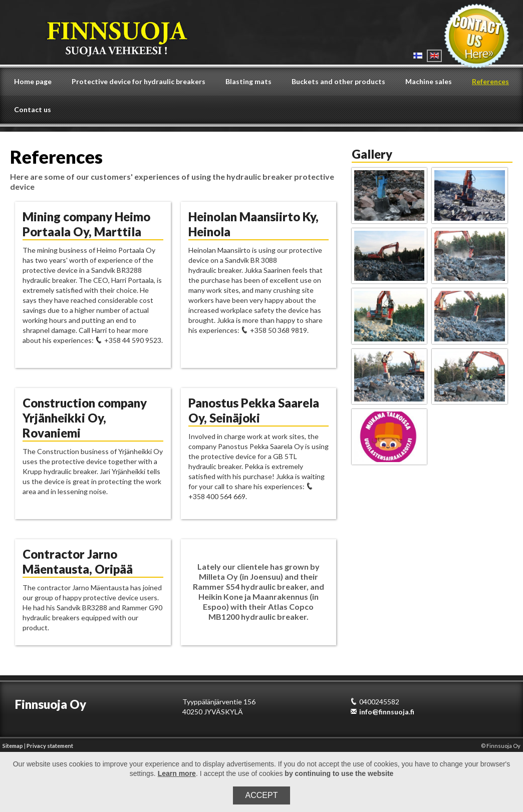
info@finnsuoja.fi (382, 712)
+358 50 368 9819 (274, 330)
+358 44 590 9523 (128, 340)
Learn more (177, 773)
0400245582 (375, 702)
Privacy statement (50, 746)
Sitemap (13, 746)
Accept (262, 795)
